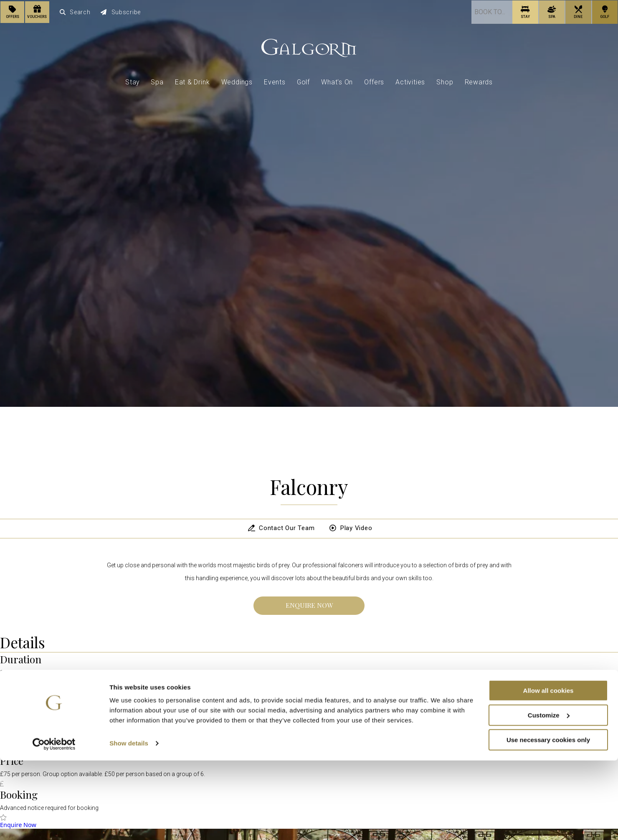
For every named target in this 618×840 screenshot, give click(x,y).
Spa (157, 81)
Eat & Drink (192, 81)
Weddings (237, 81)
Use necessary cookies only (548, 819)
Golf (303, 81)
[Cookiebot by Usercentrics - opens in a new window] (54, 824)
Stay (132, 81)
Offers (374, 81)
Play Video (351, 528)
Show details (129, 823)
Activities (410, 81)
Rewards (479, 81)
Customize (549, 795)
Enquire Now (309, 605)
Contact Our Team (279, 528)
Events (275, 81)
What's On (337, 81)
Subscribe (121, 12)
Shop (445, 81)
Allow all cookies (548, 770)
